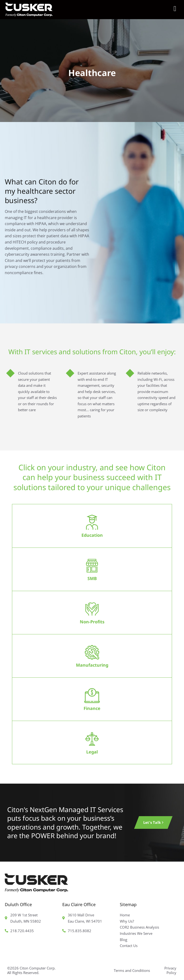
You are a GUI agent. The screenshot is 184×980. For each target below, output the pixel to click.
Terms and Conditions (132, 970)
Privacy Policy (170, 970)
